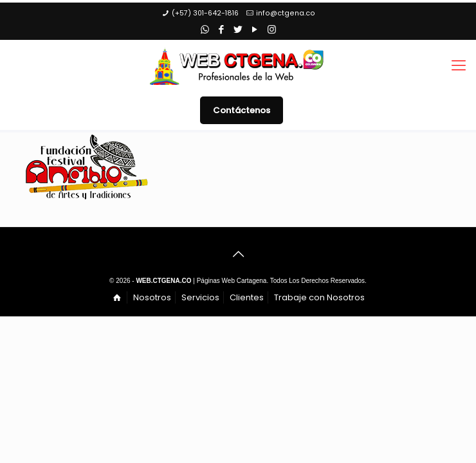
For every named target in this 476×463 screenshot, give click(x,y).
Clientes (247, 297)
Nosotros (152, 297)
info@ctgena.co (286, 13)
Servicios (200, 297)
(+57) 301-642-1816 (205, 13)
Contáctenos (242, 110)
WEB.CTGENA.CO (163, 281)
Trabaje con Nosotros (319, 297)
